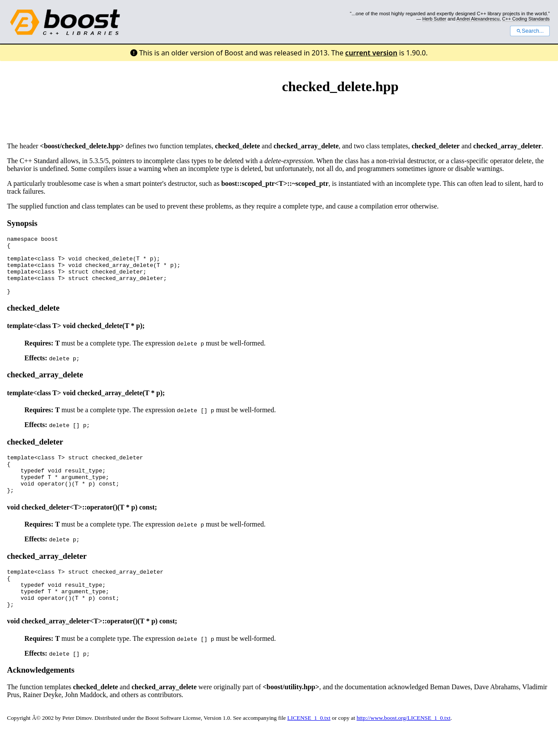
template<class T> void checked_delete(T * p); (76, 337)
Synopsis (22, 223)
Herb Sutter (434, 19)
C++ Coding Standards (526, 19)
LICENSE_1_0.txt (309, 745)
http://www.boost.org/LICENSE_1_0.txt (403, 745)
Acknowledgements (41, 697)
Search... (530, 31)
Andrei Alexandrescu (478, 19)
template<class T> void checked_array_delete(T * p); (86, 405)
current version (371, 53)
